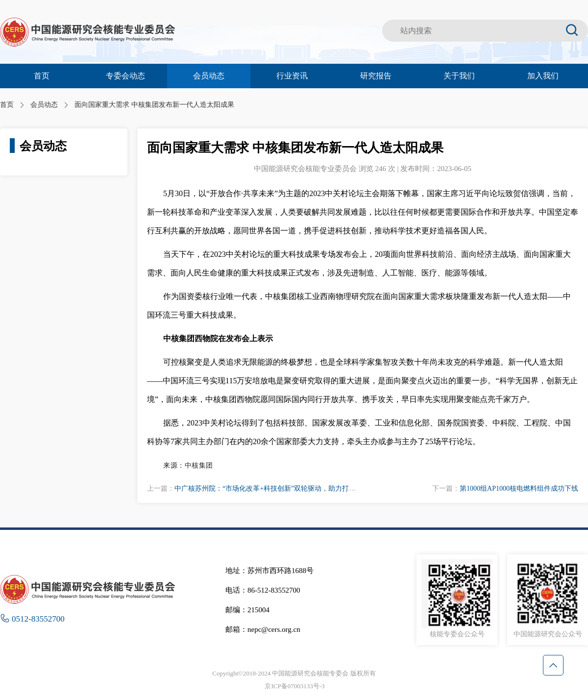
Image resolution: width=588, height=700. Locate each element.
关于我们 (459, 76)
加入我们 (543, 76)
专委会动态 (125, 76)
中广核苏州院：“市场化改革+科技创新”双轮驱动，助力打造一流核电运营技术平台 (299, 488)
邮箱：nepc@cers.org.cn (263, 629)
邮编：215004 (247, 610)
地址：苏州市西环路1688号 (269, 571)
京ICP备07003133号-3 (294, 686)
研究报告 (376, 76)
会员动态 (209, 76)
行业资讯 (292, 76)
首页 (42, 76)
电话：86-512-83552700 (263, 590)
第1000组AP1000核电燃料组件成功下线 (519, 488)
